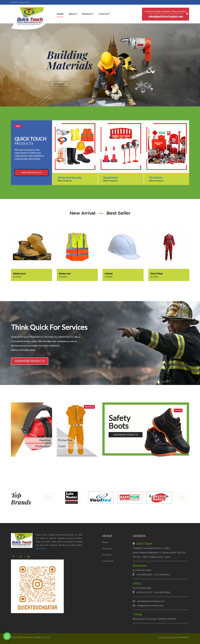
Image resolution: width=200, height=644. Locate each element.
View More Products (31, 172)
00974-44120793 (20, 2)
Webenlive (185, 637)
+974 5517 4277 (144, 592)
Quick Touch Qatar (25, 637)
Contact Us (108, 561)
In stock (17, 277)
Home (60, 14)
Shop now (59, 84)
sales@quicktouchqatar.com (166, 16)
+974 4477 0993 (143, 570)
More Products (65, 181)
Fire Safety (156, 178)
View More (89, 407)
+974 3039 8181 (145, 575)
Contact (105, 14)
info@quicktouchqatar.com (150, 605)
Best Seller (118, 213)
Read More (41, 548)
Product (88, 14)
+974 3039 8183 (162, 592)
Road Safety (111, 178)
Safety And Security (70, 178)
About (73, 14)
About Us (107, 548)
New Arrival (82, 213)
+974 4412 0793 (143, 588)
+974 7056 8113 (162, 575)
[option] (75, 153)
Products (107, 555)
